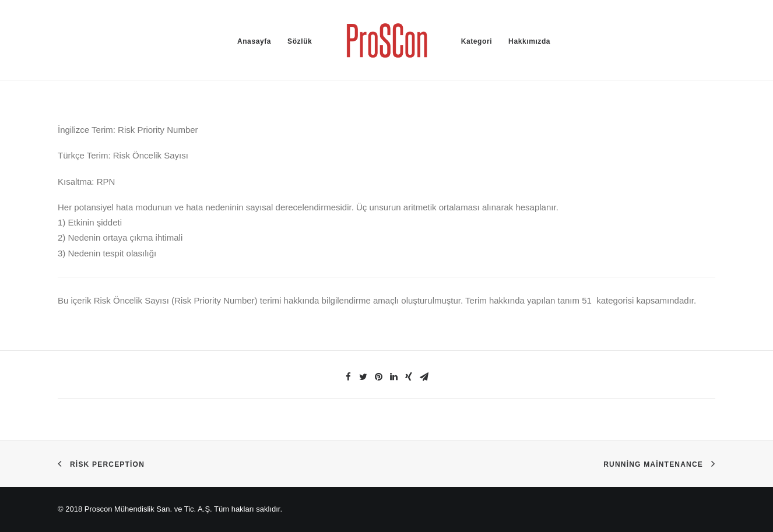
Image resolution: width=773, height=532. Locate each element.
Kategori (477, 41)
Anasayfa (254, 41)
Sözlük (300, 41)
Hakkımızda (529, 41)
